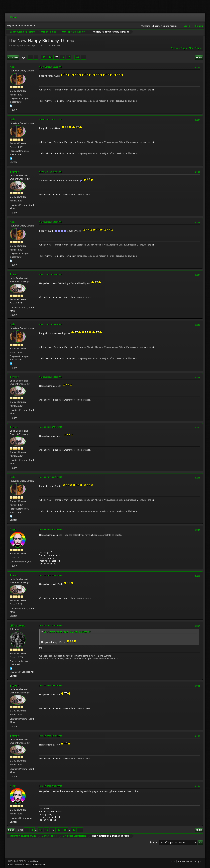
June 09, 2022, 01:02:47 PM (50, 529)
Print (199, 57)
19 (69, 57)
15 (44, 57)
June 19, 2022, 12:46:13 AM (50, 736)
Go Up (11, 830)
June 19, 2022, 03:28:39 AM (50, 786)
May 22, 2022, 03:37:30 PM (50, 324)
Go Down (13, 57)
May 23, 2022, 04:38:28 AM (50, 377)
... (40, 57)
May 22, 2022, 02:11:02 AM (50, 274)
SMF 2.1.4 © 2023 (16, 861)
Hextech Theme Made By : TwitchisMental (26, 865)
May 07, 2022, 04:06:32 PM (50, 67)
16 (50, 57)
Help (173, 861)
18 (62, 57)
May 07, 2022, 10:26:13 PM (50, 119)
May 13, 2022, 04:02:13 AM (50, 172)
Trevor (14, 172)
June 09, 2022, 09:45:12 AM (50, 477)
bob (12, 67)
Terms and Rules (185, 861)
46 (77, 57)
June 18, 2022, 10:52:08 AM (50, 686)
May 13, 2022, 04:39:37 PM (50, 222)
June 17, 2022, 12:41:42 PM (50, 625)
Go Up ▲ (198, 861)
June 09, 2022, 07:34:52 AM (50, 427)
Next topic (195, 48)
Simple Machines (31, 861)
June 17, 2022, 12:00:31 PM (50, 575)
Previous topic (179, 48)
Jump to (154, 842)
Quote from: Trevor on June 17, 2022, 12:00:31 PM (67, 632)
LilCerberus (17, 626)
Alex (13, 530)
